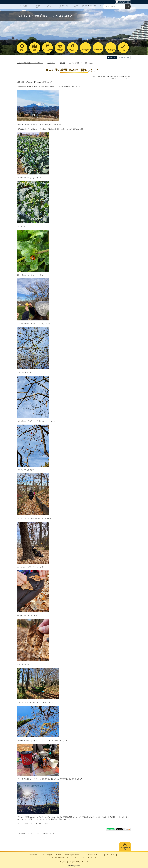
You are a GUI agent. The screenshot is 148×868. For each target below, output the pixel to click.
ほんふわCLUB (124, 78)
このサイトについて (25, 7)
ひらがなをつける (124, 2)
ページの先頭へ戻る (125, 848)
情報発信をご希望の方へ (73, 855)
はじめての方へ (34, 855)
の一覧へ (22, 50)
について (111, 50)
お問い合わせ (50, 7)
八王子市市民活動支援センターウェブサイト (65, 857)
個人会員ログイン (64, 7)
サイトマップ (111, 855)
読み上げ (113, 58)
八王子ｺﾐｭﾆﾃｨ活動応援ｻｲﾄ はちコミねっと (30, 63)
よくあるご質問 (47, 855)
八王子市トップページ (89, 857)
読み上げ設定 (125, 58)
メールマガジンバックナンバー (93, 855)
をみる (73, 50)
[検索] (128, 6)
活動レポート (51, 63)
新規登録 (38, 7)
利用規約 (59, 855)
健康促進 (62, 63)
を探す (35, 50)
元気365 (78, 866)
